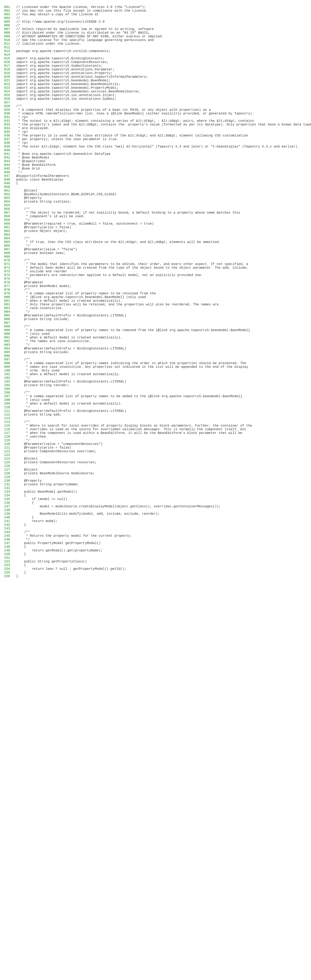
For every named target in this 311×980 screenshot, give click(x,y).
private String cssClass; (44, 245)
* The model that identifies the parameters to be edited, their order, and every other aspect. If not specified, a (132, 322)
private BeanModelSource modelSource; (55, 578)
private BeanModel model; (44, 349)
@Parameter (30, 344)
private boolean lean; (41, 308)
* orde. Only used (38, 452)
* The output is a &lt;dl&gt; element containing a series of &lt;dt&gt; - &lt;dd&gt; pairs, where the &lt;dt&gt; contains (135, 147)
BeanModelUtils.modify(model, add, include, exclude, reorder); (88, 627)
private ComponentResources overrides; (56, 551)
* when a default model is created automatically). (69, 367)
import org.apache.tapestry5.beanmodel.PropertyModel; (67, 106)
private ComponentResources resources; (56, 564)
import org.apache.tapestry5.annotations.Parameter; (65, 84)
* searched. (32, 533)
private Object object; (42, 281)
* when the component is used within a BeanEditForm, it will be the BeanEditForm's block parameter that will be (129, 528)
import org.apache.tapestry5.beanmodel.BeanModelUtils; (68, 102)
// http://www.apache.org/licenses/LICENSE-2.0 (60, 25)
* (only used (33, 407)
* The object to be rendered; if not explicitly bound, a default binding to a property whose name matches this (128, 259)
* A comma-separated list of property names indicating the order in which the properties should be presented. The (131, 443)
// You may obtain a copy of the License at (57, 17)
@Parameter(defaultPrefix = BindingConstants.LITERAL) (71, 385)
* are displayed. (33, 156)
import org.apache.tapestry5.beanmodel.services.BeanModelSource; (78, 111)
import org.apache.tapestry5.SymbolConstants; (59, 79)
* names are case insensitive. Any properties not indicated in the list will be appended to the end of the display (132, 447)
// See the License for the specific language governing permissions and (85, 48)
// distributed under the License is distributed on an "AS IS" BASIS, (83, 39)
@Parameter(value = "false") (47, 304)
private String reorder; (43, 470)
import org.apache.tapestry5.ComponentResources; (62, 75)
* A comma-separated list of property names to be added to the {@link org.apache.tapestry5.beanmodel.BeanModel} (129, 483)
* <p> (22, 142)
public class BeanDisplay (40, 218)
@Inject (27, 232)
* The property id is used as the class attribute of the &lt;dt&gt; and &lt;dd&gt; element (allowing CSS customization (132, 165)
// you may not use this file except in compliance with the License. (82, 12)
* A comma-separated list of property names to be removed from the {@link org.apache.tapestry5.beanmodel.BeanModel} (133, 402)
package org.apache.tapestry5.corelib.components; (63, 61)
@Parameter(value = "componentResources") (59, 542)
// (18, 21)
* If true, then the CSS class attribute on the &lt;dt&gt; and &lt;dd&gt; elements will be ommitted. (118, 295)
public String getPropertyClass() (52, 685)
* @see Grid (28, 205)
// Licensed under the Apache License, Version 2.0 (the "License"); (81, 8)
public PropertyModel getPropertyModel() (58, 663)
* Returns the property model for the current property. (74, 654)
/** (19, 129)
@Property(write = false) (44, 277)
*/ (19, 210)
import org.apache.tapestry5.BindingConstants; (60, 70)
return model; (37, 636)
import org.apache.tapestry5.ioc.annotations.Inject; (66, 115)
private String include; (43, 389)
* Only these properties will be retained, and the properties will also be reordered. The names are (117, 371)
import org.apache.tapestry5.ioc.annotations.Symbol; (66, 120)
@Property (29, 241)
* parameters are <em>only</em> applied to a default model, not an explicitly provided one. (110, 335)
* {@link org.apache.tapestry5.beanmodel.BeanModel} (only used (81, 362)
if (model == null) (42, 609)
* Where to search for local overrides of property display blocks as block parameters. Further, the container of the (134, 519)
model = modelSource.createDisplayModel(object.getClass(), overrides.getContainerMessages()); (118, 618)
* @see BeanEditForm (36, 201)
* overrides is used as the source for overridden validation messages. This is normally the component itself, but (131, 524)
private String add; (39, 506)
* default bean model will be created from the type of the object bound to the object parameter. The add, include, (132, 326)
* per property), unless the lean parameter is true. (67, 169)
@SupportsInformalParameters (43, 214)
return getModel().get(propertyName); (59, 672)
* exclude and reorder (42, 331)
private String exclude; (43, 429)
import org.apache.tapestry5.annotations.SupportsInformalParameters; (82, 93)
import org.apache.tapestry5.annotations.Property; (64, 88)
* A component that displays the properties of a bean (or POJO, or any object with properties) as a (113, 133)
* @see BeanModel (33, 192)
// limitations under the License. (49, 52)
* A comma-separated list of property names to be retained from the (86, 358)
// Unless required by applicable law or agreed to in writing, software (85, 34)
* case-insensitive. (40, 376)
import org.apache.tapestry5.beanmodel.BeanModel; (63, 97)
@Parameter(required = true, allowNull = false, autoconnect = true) (85, 272)
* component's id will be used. (51, 263)
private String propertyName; (48, 591)
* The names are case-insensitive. (54, 416)
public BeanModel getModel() (47, 600)
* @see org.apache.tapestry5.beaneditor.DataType (63, 187)
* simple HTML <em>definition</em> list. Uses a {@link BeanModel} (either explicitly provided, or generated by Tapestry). (135, 138)
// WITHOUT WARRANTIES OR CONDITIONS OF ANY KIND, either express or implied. (90, 43)
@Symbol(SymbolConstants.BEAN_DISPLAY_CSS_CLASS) (66, 236)
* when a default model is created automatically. (68, 456)
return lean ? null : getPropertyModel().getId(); (71, 694)
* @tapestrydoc (31, 196)
